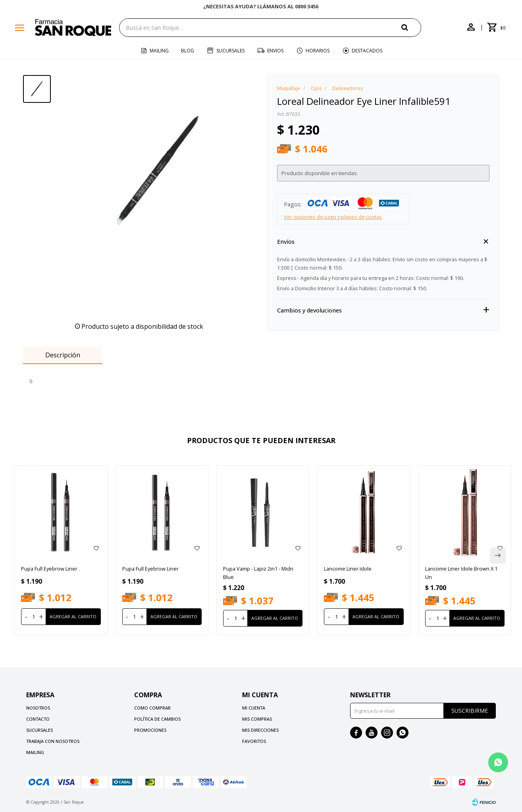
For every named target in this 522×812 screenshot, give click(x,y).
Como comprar (152, 708)
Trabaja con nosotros (53, 741)
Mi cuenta (254, 708)
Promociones (150, 730)
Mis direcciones (260, 730)
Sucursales (230, 51)
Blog (188, 51)
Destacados (367, 51)
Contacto (38, 719)
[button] (411, 27)
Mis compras (257, 719)
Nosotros (38, 708)
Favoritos (254, 741)
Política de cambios (157, 719)
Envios (275, 51)
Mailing (159, 51)
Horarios (318, 51)
